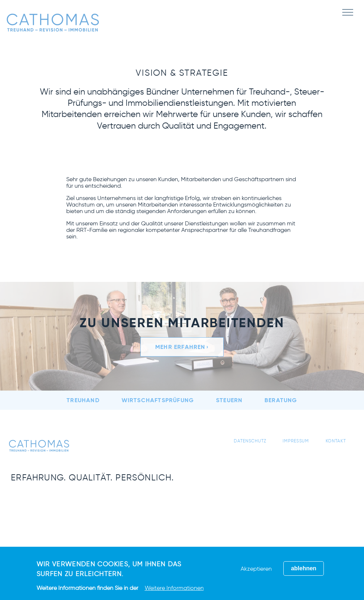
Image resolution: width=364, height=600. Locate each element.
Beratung (281, 400)
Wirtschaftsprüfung (158, 400)
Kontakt (336, 441)
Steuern (229, 400)
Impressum (296, 441)
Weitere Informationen (174, 588)
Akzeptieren (256, 569)
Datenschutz (250, 441)
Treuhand (83, 400)
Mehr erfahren (180, 347)
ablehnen (304, 568)
